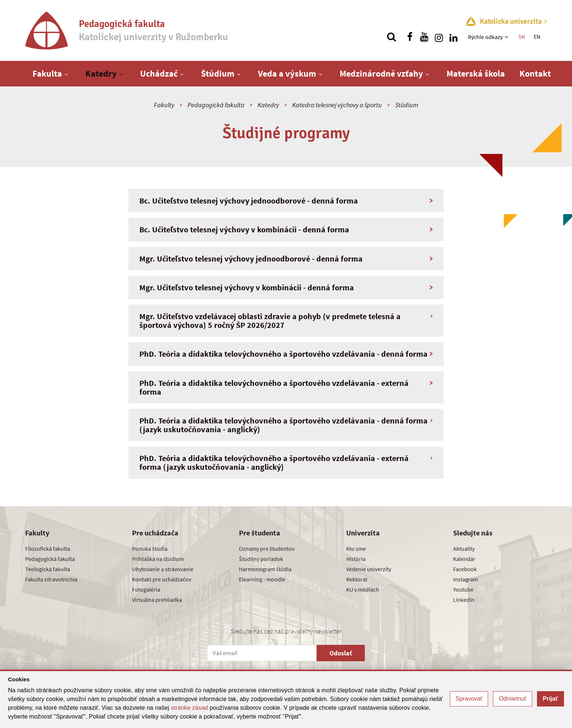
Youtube (463, 589)
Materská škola (476, 73)
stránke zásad (189, 708)
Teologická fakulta (48, 569)
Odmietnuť (512, 699)
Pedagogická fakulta (216, 105)
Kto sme (356, 549)
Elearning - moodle (262, 579)
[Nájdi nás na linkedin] (453, 37)
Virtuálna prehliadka (157, 600)
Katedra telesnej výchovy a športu (337, 105)
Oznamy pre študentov (267, 549)
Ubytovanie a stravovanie (163, 569)
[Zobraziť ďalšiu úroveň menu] (507, 37)
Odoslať (341, 653)
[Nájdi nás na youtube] (424, 37)
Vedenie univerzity (369, 569)
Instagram (465, 579)
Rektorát (357, 579)
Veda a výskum (287, 73)
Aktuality (464, 549)
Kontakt (535, 73)
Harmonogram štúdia (265, 569)
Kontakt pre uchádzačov (162, 579)
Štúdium (218, 73)
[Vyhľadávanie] (391, 37)
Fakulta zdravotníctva (51, 579)
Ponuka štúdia (150, 549)
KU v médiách (363, 589)
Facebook (465, 569)
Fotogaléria (146, 589)
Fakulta (47, 73)
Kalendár (464, 559)
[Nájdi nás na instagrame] (439, 37)
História (356, 559)
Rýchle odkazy (485, 37)
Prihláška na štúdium (158, 559)
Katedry (101, 73)
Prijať (550, 699)
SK (522, 36)
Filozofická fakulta (48, 549)
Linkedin (464, 600)
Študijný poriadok (261, 559)
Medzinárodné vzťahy (381, 73)
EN (537, 36)
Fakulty (164, 105)
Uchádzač (159, 73)
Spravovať (469, 699)
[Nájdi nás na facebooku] (410, 37)
